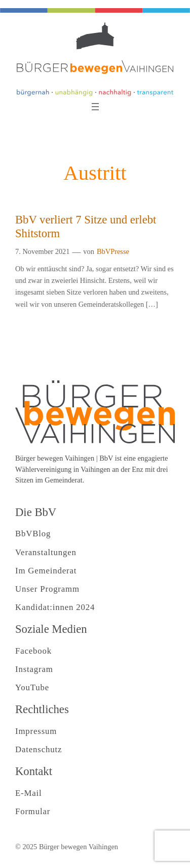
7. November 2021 (43, 251)
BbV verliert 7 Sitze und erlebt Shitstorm (86, 227)
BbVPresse (113, 251)
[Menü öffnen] (95, 107)
